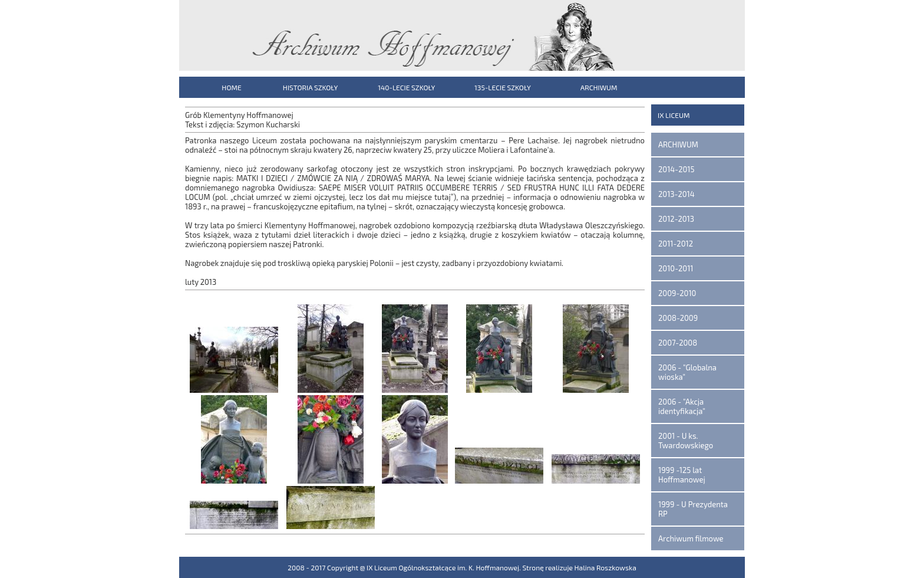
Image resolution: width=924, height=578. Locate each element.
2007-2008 (678, 343)
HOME (231, 87)
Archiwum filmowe (691, 538)
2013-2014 (676, 194)
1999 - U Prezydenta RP (693, 509)
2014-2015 (676, 169)
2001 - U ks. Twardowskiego (686, 441)
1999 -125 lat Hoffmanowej (682, 475)
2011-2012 (676, 244)
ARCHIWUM (599, 87)
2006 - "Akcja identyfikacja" (682, 406)
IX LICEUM (674, 115)
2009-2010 (677, 293)
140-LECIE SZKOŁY (406, 87)
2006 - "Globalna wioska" (687, 372)
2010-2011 (676, 268)
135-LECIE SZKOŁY (503, 87)
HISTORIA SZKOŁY (310, 87)
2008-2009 (678, 318)
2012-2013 (676, 219)
